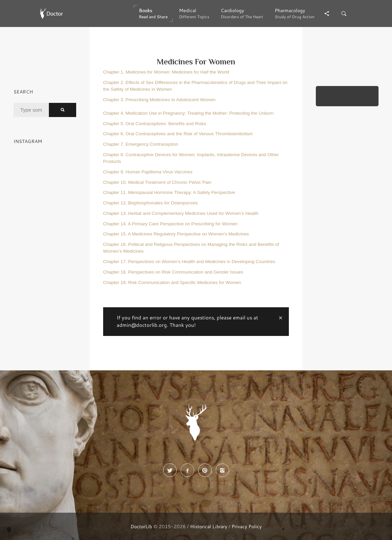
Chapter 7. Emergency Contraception (141, 144)
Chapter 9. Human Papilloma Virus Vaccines (148, 172)
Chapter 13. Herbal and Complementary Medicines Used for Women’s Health (181, 213)
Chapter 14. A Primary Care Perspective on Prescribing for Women (170, 224)
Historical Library (209, 526)
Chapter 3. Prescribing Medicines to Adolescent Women (159, 100)
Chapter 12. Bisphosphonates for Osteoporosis (150, 203)
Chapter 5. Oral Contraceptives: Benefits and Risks (155, 124)
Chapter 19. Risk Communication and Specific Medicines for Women (172, 282)
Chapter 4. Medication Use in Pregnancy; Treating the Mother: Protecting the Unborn (188, 113)
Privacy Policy (247, 526)
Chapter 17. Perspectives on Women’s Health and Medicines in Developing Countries (189, 262)
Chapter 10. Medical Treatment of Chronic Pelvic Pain (157, 182)
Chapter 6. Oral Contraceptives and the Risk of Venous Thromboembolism (178, 134)
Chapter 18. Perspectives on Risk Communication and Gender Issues (173, 272)
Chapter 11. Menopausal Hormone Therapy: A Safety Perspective (169, 192)
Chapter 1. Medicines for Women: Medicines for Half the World (166, 72)
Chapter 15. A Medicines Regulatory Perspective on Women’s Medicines (176, 234)
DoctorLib (141, 526)
